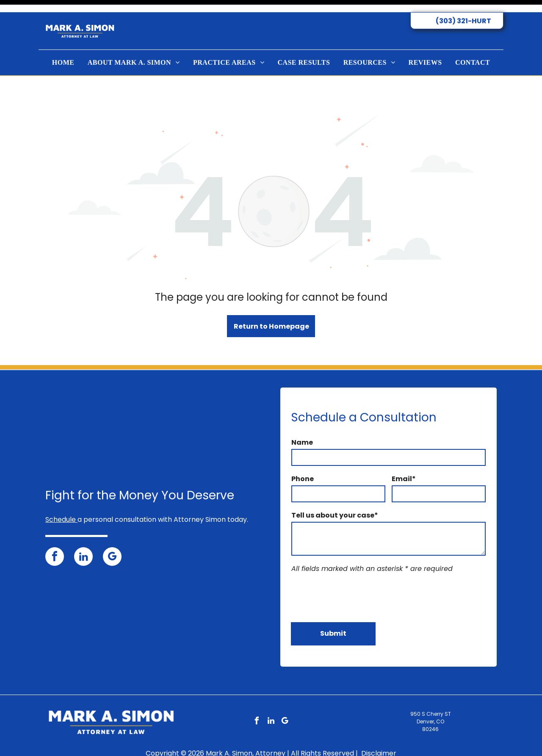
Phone (303, 458)
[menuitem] (63, 50)
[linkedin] (83, 536)
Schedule (61, 498)
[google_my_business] (112, 536)
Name (302, 421)
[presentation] (356, 576)
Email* (404, 458)
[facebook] (55, 536)
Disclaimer (379, 732)
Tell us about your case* (335, 494)
